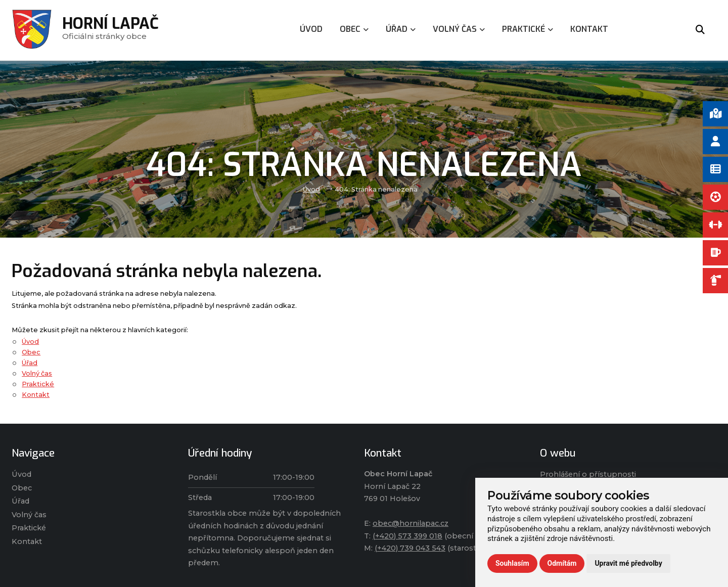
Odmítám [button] (562, 563)
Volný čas (37, 373)
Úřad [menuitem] (401, 29)
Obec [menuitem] (354, 29)
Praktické (38, 384)
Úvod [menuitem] (311, 29)
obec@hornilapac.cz (411, 523)
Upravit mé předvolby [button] (628, 563)
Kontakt (36, 395)
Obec (31, 352)
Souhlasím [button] (512, 563)
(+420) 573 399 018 (407, 536)
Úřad (30, 363)
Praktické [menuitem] (528, 29)
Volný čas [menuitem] (459, 29)
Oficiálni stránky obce (110, 30)
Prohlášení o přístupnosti (588, 474)
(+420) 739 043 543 (410, 548)
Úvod (311, 189)
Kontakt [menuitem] (589, 29)
